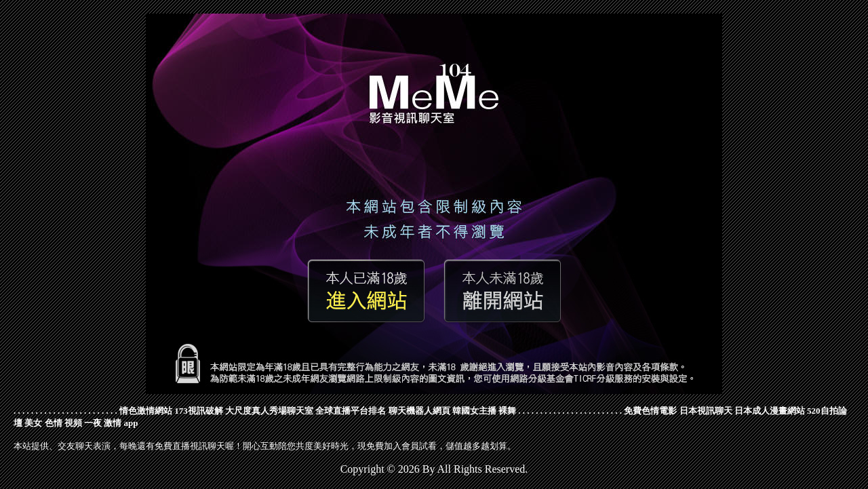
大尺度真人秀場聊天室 (269, 411)
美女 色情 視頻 (53, 423)
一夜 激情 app (111, 423)
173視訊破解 (199, 411)
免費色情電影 (650, 411)
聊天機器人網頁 (419, 411)
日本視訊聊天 (706, 411)
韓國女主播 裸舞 (484, 411)
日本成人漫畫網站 (770, 411)
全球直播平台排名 (351, 411)
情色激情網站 (146, 411)
